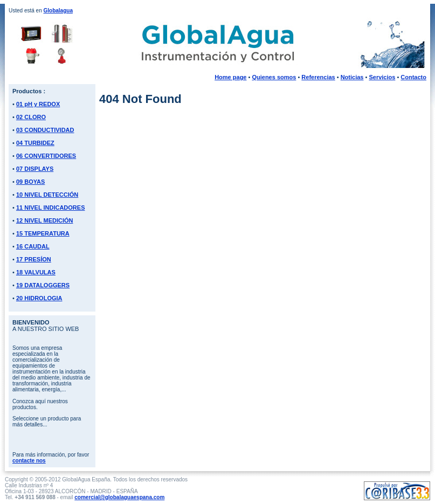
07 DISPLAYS (35, 169)
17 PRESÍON (34, 259)
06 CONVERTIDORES (46, 156)
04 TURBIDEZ (35, 143)
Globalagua (58, 11)
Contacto (413, 77)
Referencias (318, 77)
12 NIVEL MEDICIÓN (45, 220)
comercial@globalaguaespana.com (119, 497)
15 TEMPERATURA (43, 233)
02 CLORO (31, 117)
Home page (230, 77)
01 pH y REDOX (38, 104)
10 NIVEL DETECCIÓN (47, 195)
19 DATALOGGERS (43, 285)
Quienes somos (274, 77)
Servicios (382, 77)
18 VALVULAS (36, 272)
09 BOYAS (30, 182)
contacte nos (29, 461)
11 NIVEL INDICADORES (51, 208)
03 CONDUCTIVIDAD (45, 130)
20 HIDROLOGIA (39, 298)
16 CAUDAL (33, 246)
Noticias (352, 77)
